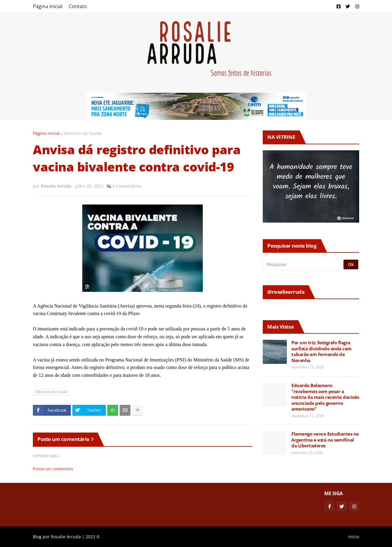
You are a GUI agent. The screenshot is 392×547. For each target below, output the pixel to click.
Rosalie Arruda (66, 537)
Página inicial (46, 133)
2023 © (93, 537)
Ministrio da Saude (82, 133)
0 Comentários (127, 186)
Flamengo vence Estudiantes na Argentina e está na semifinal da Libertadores (325, 440)
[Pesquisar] (304, 264)
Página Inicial (48, 6)
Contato (78, 6)
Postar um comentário (53, 469)
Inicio (354, 537)
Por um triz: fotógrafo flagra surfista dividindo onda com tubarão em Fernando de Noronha (321, 352)
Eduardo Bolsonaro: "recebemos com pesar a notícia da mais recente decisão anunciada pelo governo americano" (325, 397)
